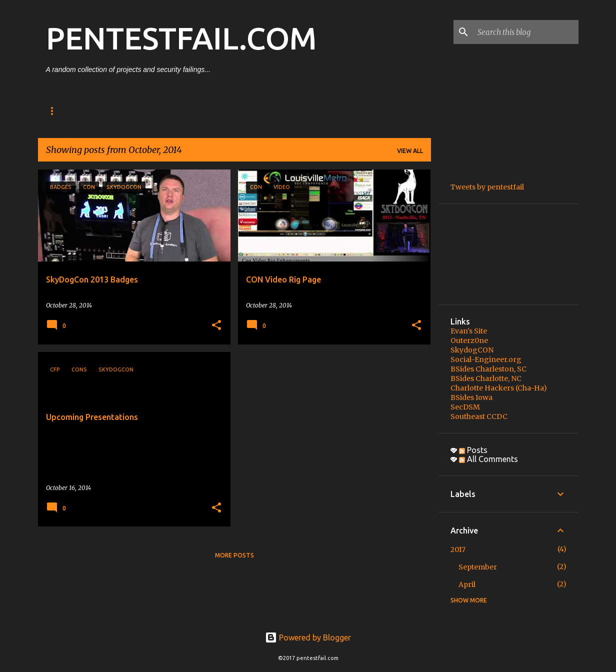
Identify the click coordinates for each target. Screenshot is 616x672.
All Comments (488, 459)
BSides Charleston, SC (488, 369)
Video (256, 111)
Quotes (301, 111)
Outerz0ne (469, 340)
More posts (234, 555)
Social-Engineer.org (486, 359)
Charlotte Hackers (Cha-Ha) (499, 388)
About (57, 111)
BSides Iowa (471, 397)
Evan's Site (469, 331)
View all (410, 151)
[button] (216, 326)
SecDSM (465, 407)
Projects (149, 111)
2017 (458, 549)
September (478, 567)
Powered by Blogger (308, 637)
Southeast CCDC (479, 416)
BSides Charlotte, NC (486, 378)
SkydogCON (472, 350)
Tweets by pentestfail (487, 187)
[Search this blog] (526, 32)
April (467, 584)
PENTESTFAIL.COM (181, 38)
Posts (101, 111)
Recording (206, 111)
